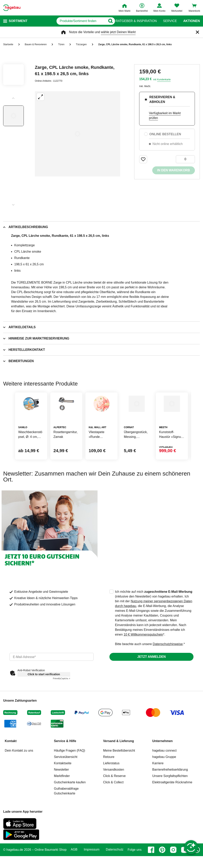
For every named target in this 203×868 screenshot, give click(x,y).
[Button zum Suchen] (108, 21)
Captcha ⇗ (62, 698)
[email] (52, 676)
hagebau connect (164, 770)
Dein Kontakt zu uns (19, 770)
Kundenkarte (164, 80)
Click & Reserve (114, 795)
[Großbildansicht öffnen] (78, 134)
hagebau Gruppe (164, 776)
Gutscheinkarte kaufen (70, 801)
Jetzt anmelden (151, 676)
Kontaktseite (63, 782)
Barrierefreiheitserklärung (170, 789)
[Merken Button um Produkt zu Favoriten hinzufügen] (143, 159)
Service (170, 21)
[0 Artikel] (185, 159)
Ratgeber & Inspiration (136, 21)
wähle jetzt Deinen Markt (118, 32)
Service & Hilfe (65, 760)
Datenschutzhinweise (168, 663)
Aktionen (192, 21)
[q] (67, 21)
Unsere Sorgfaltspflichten (170, 795)
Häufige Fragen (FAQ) (69, 770)
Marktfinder (62, 795)
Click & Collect (113, 801)
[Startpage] (12, 8)
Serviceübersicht (66, 776)
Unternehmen (162, 760)
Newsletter (61, 789)
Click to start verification (44, 693)
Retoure (109, 776)
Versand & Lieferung (119, 760)
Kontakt (11, 760)
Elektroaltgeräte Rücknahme (172, 801)
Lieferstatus (111, 782)
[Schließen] (197, 32)
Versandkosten (114, 789)
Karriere (158, 782)
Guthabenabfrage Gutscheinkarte (66, 810)
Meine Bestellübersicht (119, 770)
